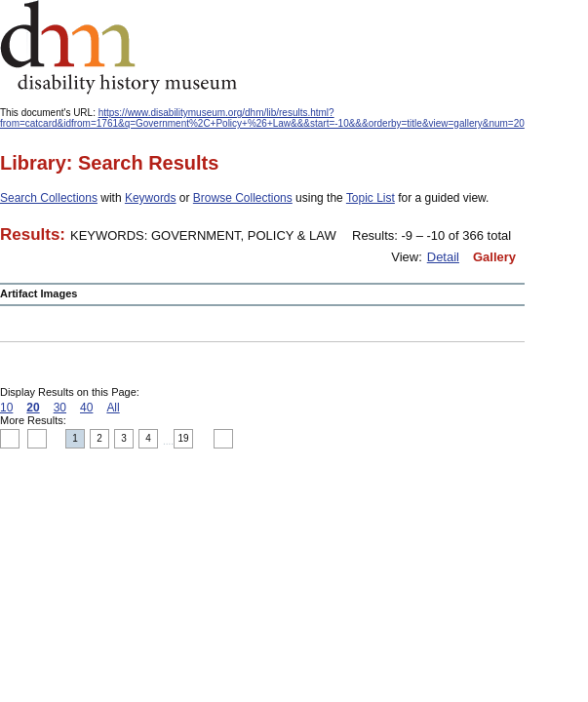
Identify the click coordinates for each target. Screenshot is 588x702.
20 (33, 408)
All (113, 408)
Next (223, 439)
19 (184, 438)
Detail (443, 257)
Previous (37, 439)
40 (86, 408)
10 (6, 408)
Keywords (151, 198)
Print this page (429, 440)
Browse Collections (243, 198)
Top (10, 439)
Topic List (371, 198)
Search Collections (49, 198)
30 (60, 408)
